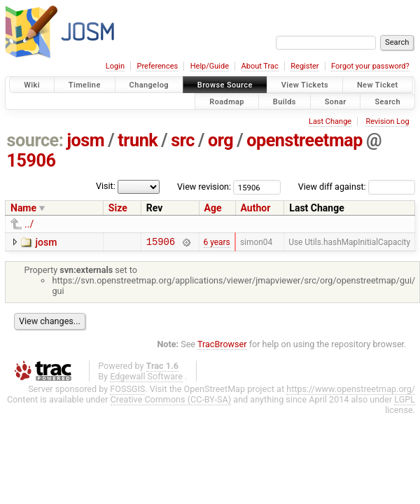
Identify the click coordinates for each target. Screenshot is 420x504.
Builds (285, 101)
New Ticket (378, 85)
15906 (31, 161)
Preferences (157, 66)
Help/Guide (210, 66)
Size (118, 208)
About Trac (260, 66)
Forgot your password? (370, 66)
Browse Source (225, 85)
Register (304, 66)
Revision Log (387, 121)
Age (213, 208)
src (183, 140)
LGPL (405, 401)
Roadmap (227, 101)
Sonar (336, 101)
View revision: (204, 187)
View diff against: (357, 187)
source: (35, 140)
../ (29, 224)
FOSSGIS (127, 391)
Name (23, 208)
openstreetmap (304, 140)
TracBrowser (222, 346)
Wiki (32, 85)
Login (115, 66)
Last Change (330, 121)
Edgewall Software (146, 378)
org (220, 140)
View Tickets (305, 85)
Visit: (106, 186)
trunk (138, 140)
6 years (217, 243)
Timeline (85, 85)
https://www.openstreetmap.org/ (351, 391)
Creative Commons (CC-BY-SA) (171, 401)
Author (256, 208)
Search (387, 101)
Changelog (149, 85)
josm (85, 140)
